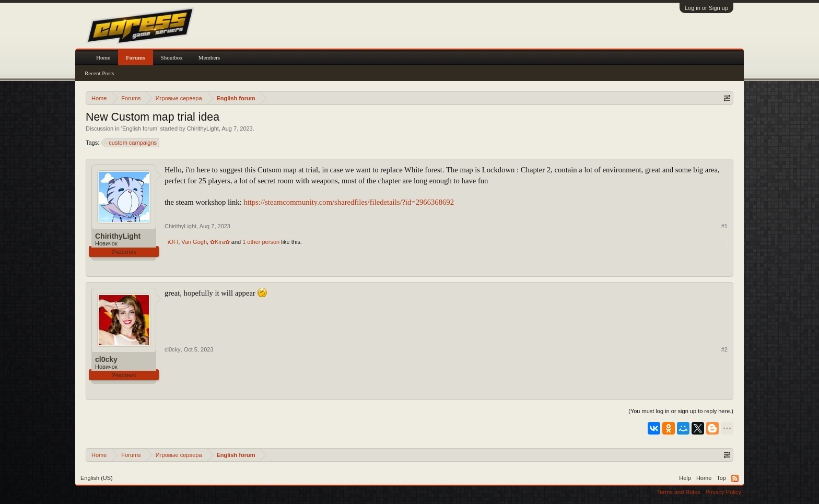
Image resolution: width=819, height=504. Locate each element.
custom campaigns (131, 143)
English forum (140, 128)
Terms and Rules (679, 492)
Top (721, 478)
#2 (724, 349)
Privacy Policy (723, 492)
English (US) (97, 478)
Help (685, 478)
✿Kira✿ (220, 242)
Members (209, 57)
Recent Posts (100, 73)
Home (103, 57)
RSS (735, 478)
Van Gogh (194, 242)
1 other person (261, 242)
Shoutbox (172, 57)
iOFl (173, 242)
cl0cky (106, 359)
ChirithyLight (203, 128)
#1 (724, 226)
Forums (136, 57)
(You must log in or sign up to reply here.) (681, 411)
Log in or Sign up (706, 8)
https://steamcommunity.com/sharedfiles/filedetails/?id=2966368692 (349, 202)
